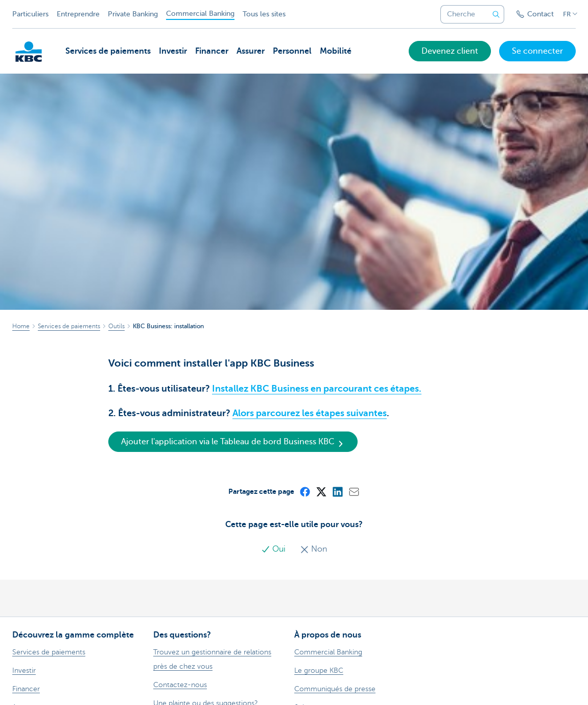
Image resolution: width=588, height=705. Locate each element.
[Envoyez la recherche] (496, 14)
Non (313, 549)
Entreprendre (78, 14)
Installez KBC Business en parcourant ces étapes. (317, 389)
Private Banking (133, 14)
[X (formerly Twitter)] (321, 491)
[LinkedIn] (337, 491)
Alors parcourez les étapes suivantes (310, 413)
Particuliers (30, 14)
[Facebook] (304, 491)
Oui (274, 549)
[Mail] (354, 491)
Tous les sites (264, 14)
